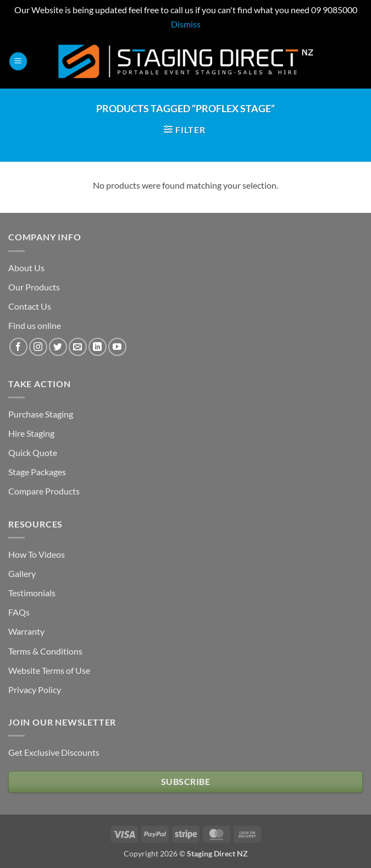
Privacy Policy (35, 690)
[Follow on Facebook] (18, 347)
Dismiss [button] (186, 24)
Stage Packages (37, 472)
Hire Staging (31, 433)
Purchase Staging (41, 414)
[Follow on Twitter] (58, 347)
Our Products (34, 287)
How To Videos (37, 554)
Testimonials (32, 593)
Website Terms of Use (49, 670)
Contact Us (30, 306)
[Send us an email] (78, 347)
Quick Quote (33, 452)
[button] (18, 61)
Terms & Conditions (45, 651)
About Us (26, 268)
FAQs (19, 612)
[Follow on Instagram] (38, 347)
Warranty (26, 631)
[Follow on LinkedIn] (98, 347)
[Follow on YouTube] (117, 347)
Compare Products (44, 491)
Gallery (22, 573)
